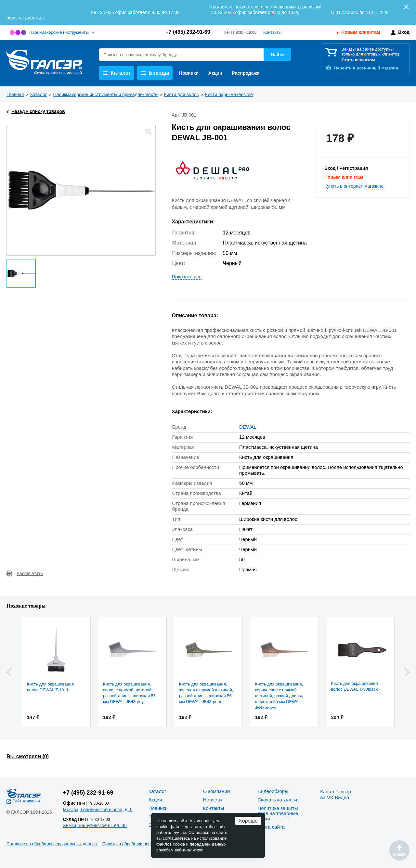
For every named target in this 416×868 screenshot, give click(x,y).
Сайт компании (26, 801)
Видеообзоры (273, 791)
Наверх (399, 850)
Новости (213, 800)
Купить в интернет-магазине (354, 186)
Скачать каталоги (277, 800)
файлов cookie (171, 844)
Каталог (117, 73)
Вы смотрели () (28, 756)
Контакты (272, 32)
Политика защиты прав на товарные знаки (278, 813)
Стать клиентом (358, 60)
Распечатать (30, 573)
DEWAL (248, 427)
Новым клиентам (361, 32)
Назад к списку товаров (38, 111)
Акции (215, 73)
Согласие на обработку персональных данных (52, 844)
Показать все (187, 277)
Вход (404, 32)
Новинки (189, 73)
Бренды (155, 73)
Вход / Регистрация (346, 168)
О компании (217, 791)
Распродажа (246, 73)
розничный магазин (366, 68)
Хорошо (248, 821)
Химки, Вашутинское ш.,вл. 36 (95, 825)
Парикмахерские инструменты (59, 32)
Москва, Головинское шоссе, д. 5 (98, 810)
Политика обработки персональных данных (145, 844)
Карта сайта (271, 827)
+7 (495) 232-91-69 (188, 32)
